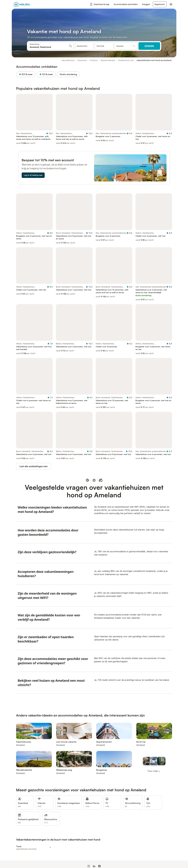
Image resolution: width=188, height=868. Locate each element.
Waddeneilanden (108, 60)
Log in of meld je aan (33, 175)
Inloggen (146, 4)
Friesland (94, 60)
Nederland (82, 60)
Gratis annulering (68, 74)
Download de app (100, 4)
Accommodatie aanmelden (126, 4)
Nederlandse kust (126, 60)
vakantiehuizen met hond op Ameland (154, 60)
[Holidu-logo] (27, 4)
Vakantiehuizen (68, 60)
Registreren (160, 4)
